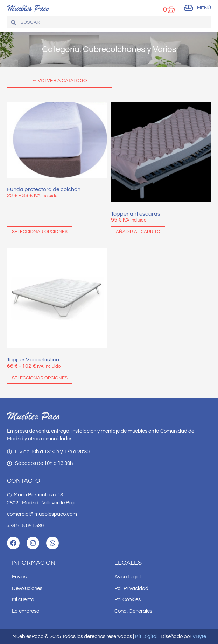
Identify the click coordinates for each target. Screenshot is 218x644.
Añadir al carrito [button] (138, 232)
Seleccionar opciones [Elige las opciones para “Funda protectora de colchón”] (40, 232)
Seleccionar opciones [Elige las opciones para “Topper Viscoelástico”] (40, 378)
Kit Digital (146, 636)
